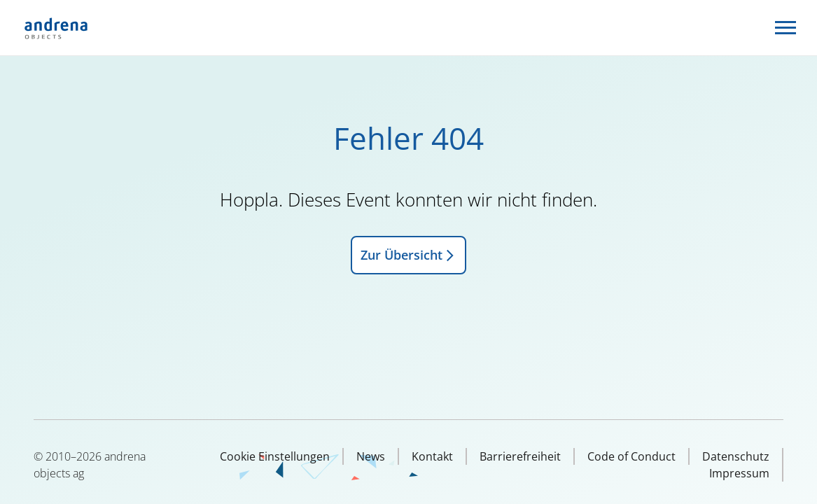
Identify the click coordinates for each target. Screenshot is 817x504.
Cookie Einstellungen (275, 456)
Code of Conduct (631, 456)
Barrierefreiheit (520, 456)
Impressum (739, 473)
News (371, 456)
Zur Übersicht (408, 255)
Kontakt (432, 456)
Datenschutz (736, 456)
